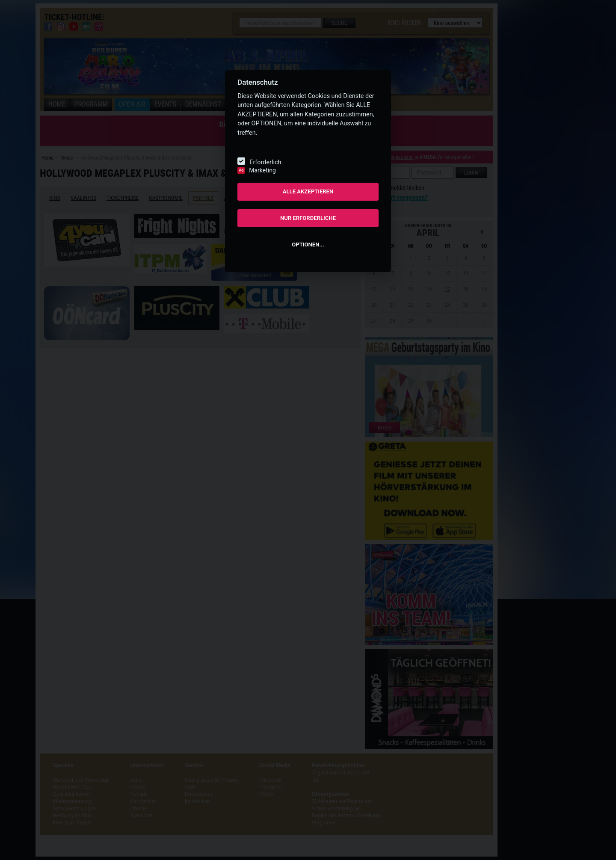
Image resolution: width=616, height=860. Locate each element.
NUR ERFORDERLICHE (308, 218)
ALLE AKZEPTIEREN (308, 191)
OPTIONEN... (308, 245)
